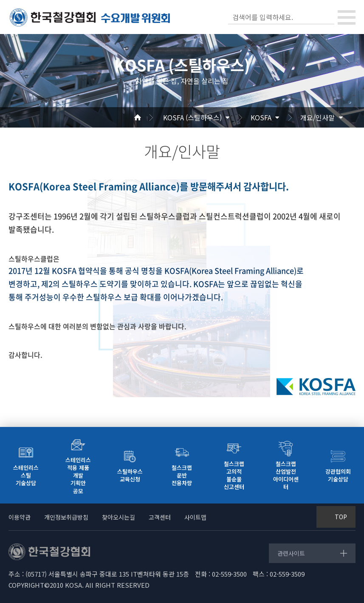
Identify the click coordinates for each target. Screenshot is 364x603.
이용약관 (20, 517)
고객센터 (160, 517)
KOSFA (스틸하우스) (192, 117)
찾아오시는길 (119, 517)
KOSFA (261, 117)
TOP (341, 517)
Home (148, 117)
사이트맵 (195, 517)
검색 (327, 17)
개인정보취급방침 (66, 517)
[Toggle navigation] (347, 17)
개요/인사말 (317, 117)
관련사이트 (291, 553)
